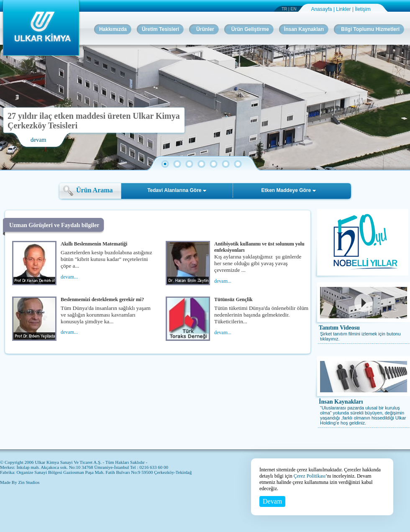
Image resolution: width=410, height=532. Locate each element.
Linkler (344, 9)
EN (294, 9)
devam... (69, 277)
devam (38, 140)
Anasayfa (322, 9)
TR (284, 9)
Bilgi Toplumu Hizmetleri (370, 29)
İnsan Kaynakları (341, 402)
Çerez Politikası (310, 476)
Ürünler (205, 29)
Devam (272, 501)
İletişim (363, 9)
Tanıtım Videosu (339, 328)
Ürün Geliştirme (250, 29)
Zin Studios (29, 482)
